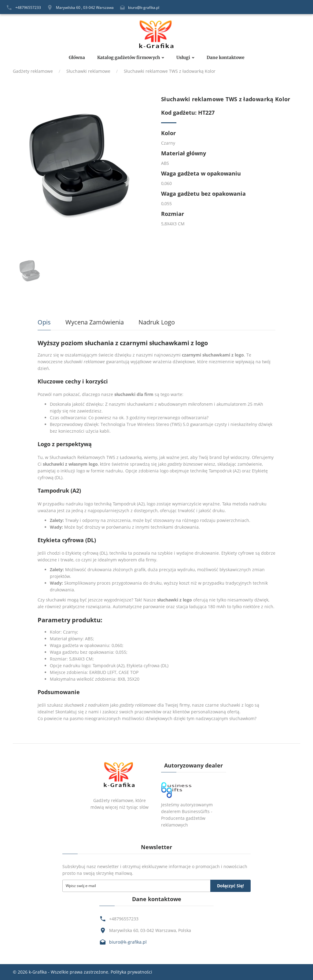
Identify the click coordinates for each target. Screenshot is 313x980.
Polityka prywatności (131, 972)
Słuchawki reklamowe (88, 71)
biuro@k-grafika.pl (144, 7)
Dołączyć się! (230, 886)
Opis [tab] (44, 322)
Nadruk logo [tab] (157, 322)
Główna (77, 58)
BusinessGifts (196, 811)
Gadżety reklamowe (33, 71)
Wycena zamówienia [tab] (95, 322)
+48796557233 (28, 7)
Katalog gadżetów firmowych (129, 58)
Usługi (183, 58)
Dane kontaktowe (226, 58)
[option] (82, 166)
